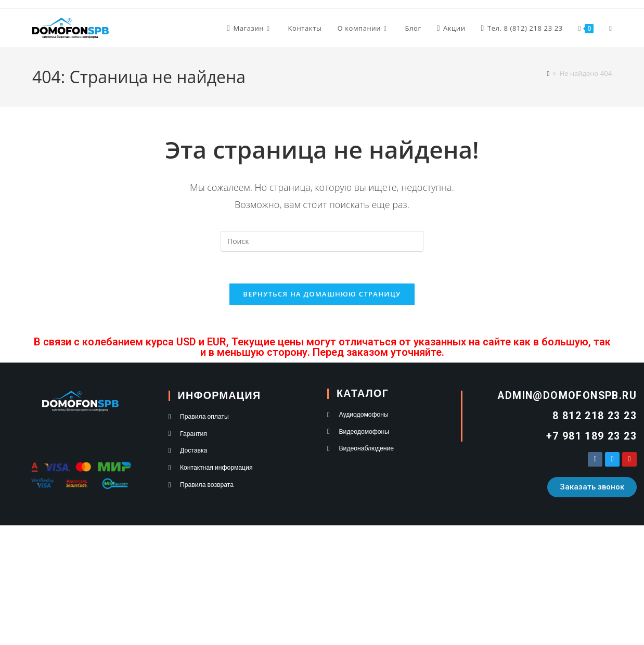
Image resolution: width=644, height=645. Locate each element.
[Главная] (548, 73)
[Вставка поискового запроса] (322, 241)
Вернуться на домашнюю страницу (322, 294)
